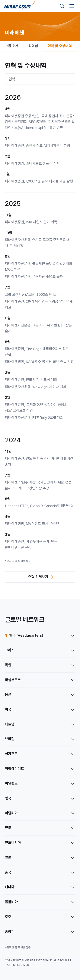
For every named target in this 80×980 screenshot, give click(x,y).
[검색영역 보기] (62, 6)
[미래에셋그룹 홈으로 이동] (20, 6)
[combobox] (40, 79)
